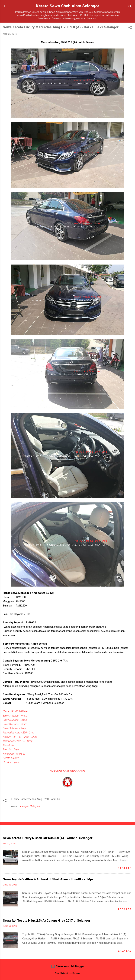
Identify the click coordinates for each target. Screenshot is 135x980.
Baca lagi (125, 868)
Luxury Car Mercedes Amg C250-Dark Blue (36, 799)
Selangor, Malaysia (29, 806)
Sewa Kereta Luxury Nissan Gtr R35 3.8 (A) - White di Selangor (48, 838)
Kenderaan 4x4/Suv (14, 754)
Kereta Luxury (11, 758)
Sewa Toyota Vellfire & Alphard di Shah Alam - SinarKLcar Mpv (48, 879)
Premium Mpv (11, 750)
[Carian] (130, 7)
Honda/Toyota (11, 762)
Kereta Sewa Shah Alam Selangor (67, 6)
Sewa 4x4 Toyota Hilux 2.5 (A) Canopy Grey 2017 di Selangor (47, 920)
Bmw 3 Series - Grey (14, 728)
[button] (130, 28)
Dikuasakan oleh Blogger (67, 966)
